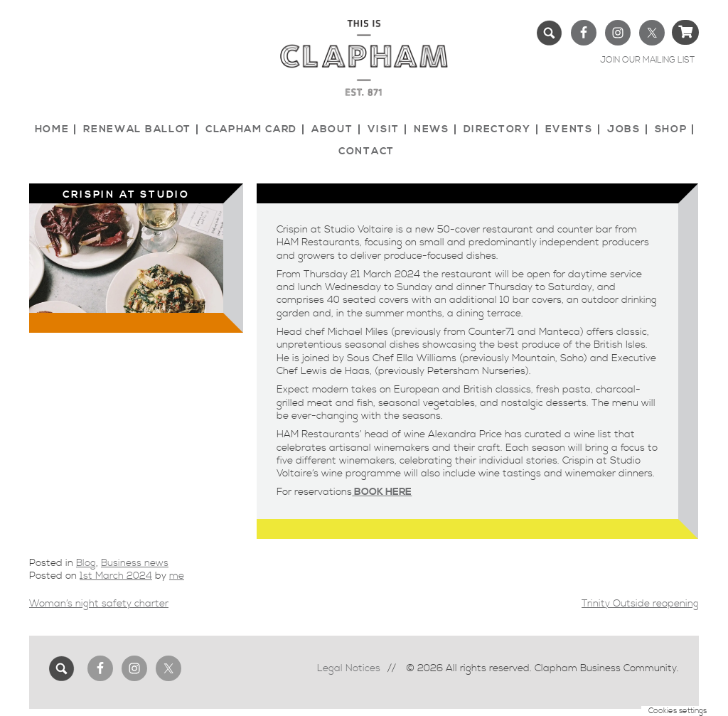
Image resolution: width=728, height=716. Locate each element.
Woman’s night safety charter (99, 604)
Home (52, 129)
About (332, 129)
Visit (384, 129)
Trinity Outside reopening (640, 604)
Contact (366, 151)
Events (569, 129)
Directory (497, 129)
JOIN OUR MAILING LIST (647, 60)
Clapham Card (251, 129)
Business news (135, 563)
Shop (671, 129)
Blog (86, 563)
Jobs (624, 129)
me (177, 576)
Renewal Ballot (137, 129)
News (432, 129)
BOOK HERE (382, 492)
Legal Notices (349, 668)
